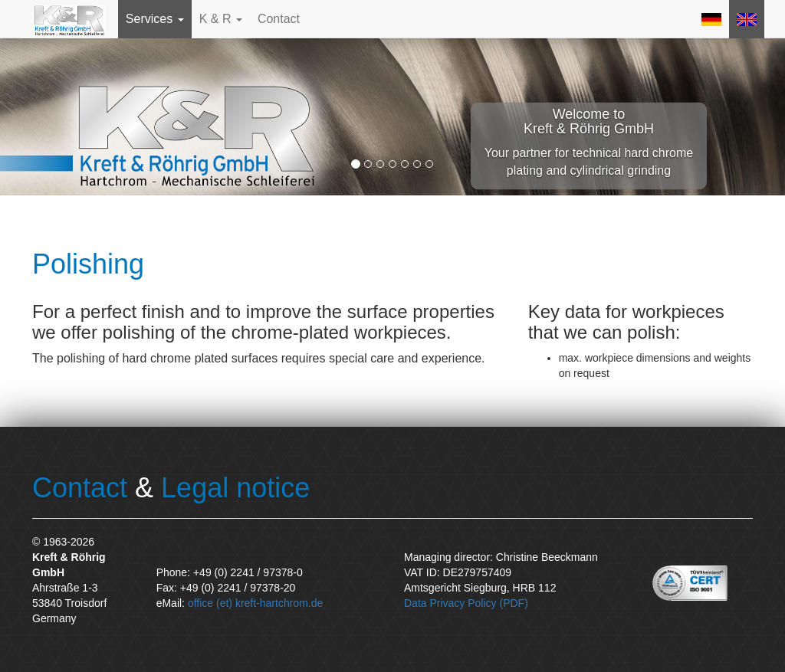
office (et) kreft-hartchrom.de (255, 603)
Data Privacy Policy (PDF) (466, 603)
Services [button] (155, 19)
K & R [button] (221, 19)
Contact (279, 19)
